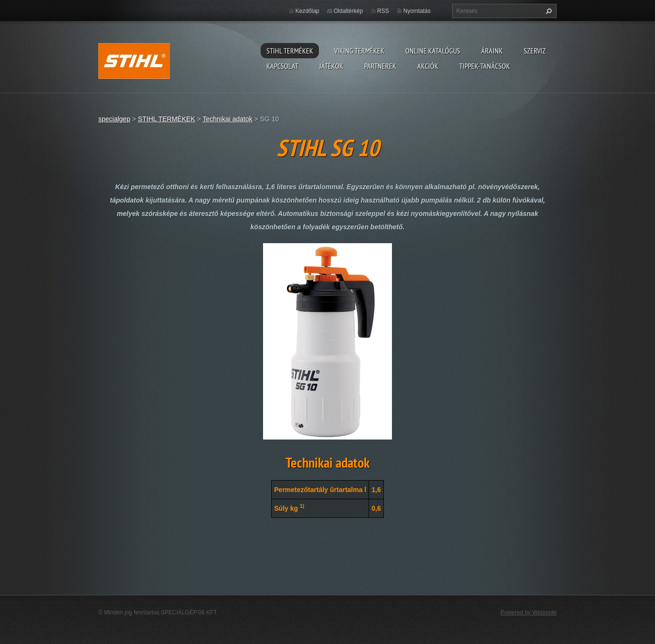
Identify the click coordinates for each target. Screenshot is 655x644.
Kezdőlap (307, 11)
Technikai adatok (227, 119)
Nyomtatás (417, 11)
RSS (383, 11)
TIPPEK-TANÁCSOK (485, 66)
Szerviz (535, 51)
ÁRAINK (492, 51)
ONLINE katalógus (433, 51)
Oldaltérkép (348, 11)
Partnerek (380, 66)
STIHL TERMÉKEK (290, 51)
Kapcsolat (282, 66)
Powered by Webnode (528, 612)
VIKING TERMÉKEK (359, 51)
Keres (548, 11)
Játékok (331, 66)
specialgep (114, 119)
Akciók (428, 66)
